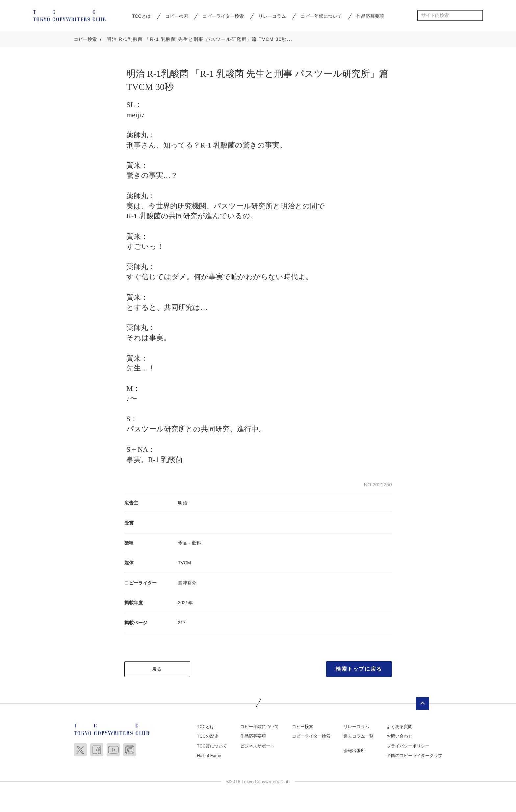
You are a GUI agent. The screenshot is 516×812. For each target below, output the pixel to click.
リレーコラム (272, 16)
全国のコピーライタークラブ (414, 756)
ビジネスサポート (257, 746)
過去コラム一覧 (359, 737)
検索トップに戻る (359, 669)
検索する (478, 15)
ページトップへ (423, 704)
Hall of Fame (209, 756)
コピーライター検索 (223, 16)
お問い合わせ (400, 737)
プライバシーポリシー (408, 746)
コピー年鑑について (321, 16)
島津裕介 (187, 583)
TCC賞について (212, 746)
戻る (157, 669)
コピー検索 (177, 16)
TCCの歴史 (208, 737)
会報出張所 (354, 751)
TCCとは (141, 16)
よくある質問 (400, 727)
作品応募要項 (370, 16)
